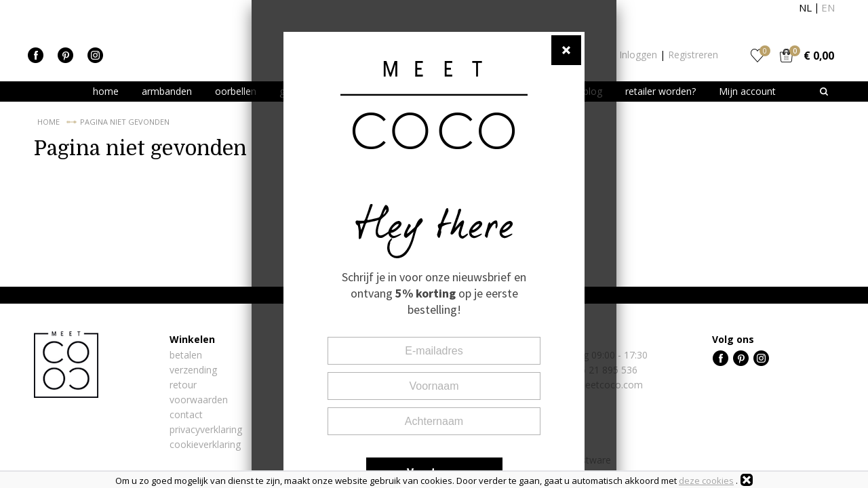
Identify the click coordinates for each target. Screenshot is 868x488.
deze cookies (706, 481)
